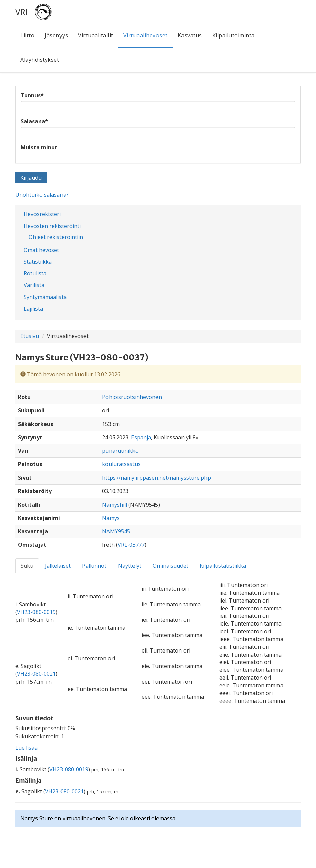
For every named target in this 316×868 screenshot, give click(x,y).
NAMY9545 (116, 531)
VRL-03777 (131, 545)
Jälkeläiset (58, 566)
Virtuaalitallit (96, 35)
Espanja (141, 437)
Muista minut (39, 147)
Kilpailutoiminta (234, 35)
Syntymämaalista (45, 297)
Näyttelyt (130, 566)
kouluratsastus (121, 464)
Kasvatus (190, 35)
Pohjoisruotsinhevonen (132, 397)
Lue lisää (26, 748)
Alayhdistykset (40, 60)
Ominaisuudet (171, 566)
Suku (27, 566)
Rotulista (35, 273)
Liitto (27, 35)
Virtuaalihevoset (145, 35)
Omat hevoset (41, 250)
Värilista (34, 285)
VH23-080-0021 (36, 674)
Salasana (34, 121)
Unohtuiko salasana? (42, 195)
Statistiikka (38, 262)
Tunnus (32, 95)
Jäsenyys (56, 35)
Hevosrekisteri (42, 214)
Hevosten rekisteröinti (52, 226)
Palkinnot (94, 566)
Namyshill (115, 505)
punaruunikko (120, 451)
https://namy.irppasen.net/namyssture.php (156, 478)
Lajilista (33, 309)
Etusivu (30, 336)
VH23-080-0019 (36, 612)
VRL (22, 12)
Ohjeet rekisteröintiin (56, 237)
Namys (111, 518)
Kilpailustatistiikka (223, 566)
